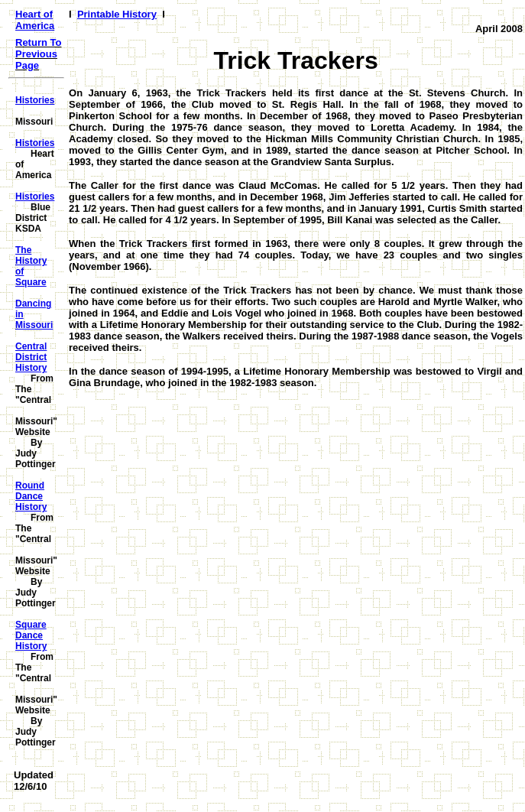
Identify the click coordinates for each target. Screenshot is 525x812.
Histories (35, 100)
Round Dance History (31, 496)
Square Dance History (31, 635)
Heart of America (35, 20)
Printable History (117, 14)
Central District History (31, 357)
